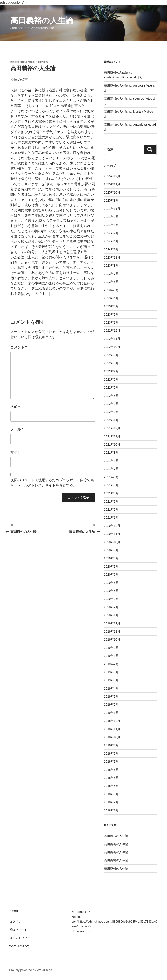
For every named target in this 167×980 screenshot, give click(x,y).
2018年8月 (111, 753)
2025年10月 (112, 192)
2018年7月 (111, 761)
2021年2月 (111, 509)
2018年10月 (112, 737)
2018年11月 (112, 729)
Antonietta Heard (144, 125)
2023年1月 (111, 322)
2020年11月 (112, 534)
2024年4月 (111, 241)
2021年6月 (111, 477)
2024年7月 (111, 233)
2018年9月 (111, 745)
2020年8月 (111, 558)
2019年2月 (111, 705)
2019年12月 (112, 623)
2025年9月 (111, 200)
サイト (16, 452)
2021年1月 (111, 518)
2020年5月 (111, 583)
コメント (19, 347)
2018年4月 (111, 786)
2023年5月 (111, 290)
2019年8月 (111, 656)
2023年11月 (112, 257)
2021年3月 (111, 501)
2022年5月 (111, 387)
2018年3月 (111, 794)
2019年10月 (112, 639)
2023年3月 (111, 306)
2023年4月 (111, 298)
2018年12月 (112, 721)
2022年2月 (111, 412)
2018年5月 (111, 778)
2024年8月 (111, 225)
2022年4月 (111, 396)
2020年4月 (111, 591)
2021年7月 (111, 469)
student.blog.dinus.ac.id (120, 77)
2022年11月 (112, 339)
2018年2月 (111, 802)
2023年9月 (111, 265)
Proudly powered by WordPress (31, 970)
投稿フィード (18, 930)
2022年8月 (111, 363)
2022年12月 (112, 331)
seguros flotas (143, 99)
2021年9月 (111, 452)
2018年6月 (111, 770)
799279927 (42, 62)
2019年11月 (112, 631)
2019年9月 (111, 648)
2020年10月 (112, 542)
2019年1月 (111, 713)
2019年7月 (111, 664)
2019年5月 (111, 680)
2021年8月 (111, 461)
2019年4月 (111, 688)
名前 (15, 407)
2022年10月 (112, 347)
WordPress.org (19, 946)
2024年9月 (111, 217)
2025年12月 (112, 176)
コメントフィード (21, 938)
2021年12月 (112, 428)
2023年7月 (111, 274)
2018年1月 (111, 810)
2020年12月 (112, 526)
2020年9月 (111, 550)
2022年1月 (111, 420)
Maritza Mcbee (143, 112)
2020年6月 (111, 574)
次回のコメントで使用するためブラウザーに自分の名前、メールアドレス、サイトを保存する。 (52, 483)
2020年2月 (111, 607)
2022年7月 (111, 371)
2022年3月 (111, 404)
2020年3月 (111, 599)
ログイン (15, 922)
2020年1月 (111, 615)
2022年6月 (111, 379)
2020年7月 (111, 566)
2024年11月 (112, 209)
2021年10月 (112, 444)
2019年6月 (111, 672)
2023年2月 (111, 314)
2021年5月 (111, 485)
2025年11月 (112, 184)
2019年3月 (111, 696)
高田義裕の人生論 (42, 21)
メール (17, 429)
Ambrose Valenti (144, 85)
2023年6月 (111, 282)
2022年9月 (111, 355)
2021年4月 (111, 493)
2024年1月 (111, 249)
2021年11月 (112, 436)
